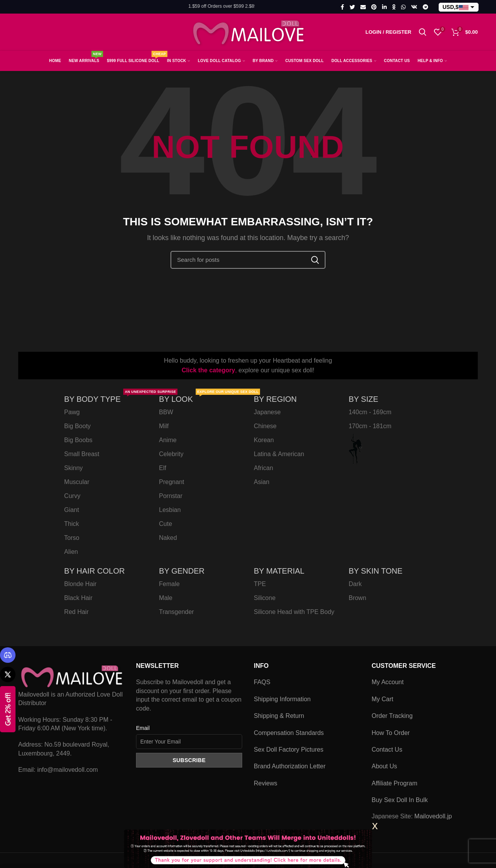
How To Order (391, 733)
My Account (388, 682)
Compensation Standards (289, 733)
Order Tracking (392, 716)
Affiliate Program (394, 783)
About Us (384, 766)
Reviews (265, 783)
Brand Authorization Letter (290, 766)
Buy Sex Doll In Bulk (400, 800)
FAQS (262, 682)
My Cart (382, 699)
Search (315, 260)
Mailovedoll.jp (433, 816)
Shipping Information (282, 699)
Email (143, 728)
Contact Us (387, 750)
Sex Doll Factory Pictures (289, 750)
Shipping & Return (279, 716)
